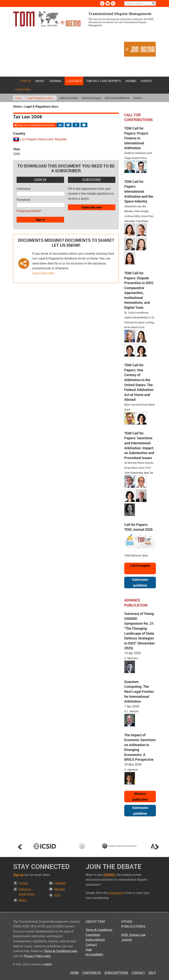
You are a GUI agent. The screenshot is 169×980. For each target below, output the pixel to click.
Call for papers (140, 566)
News (23, 900)
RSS (57, 895)
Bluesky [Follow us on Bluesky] (108, 3)
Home (15, 81)
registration (117, 893)
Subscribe (23, 90)
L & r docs (74, 81)
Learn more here (43, 273)
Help (89, 950)
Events (146, 81)
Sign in (26, 81)
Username (24, 189)
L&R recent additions (117, 98)
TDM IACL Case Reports (104, 81)
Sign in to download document (36, 125)
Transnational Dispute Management (47, 19)
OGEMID (131, 81)
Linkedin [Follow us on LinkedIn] (102, 3)
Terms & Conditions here (61, 951)
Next (157, 847)
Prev (20, 847)
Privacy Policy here (37, 956)
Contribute (93, 935)
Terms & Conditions (99, 930)
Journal (55, 81)
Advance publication (140, 797)
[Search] (140, 3)
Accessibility (94, 954)
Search (137, 98)
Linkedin (60, 883)
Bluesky (60, 889)
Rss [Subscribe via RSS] (113, 3)
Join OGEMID (140, 49)
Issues (23, 883)
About (40, 81)
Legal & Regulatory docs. (40, 98)
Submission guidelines (140, 582)
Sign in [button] (40, 220)
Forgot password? (29, 211)
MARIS (48, 964)
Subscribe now (92, 207)
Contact (91, 945)
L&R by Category (91, 98)
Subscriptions (95, 940)
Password (23, 200)
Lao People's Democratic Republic (44, 139)
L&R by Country (69, 98)
